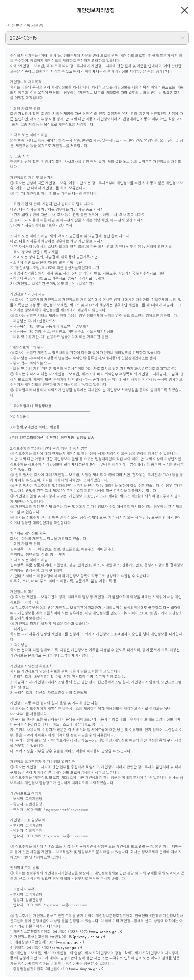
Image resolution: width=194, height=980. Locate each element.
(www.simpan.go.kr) (86, 969)
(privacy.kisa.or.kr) (89, 937)
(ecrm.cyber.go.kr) (66, 948)
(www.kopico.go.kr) (106, 932)
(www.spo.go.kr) (70, 942)
